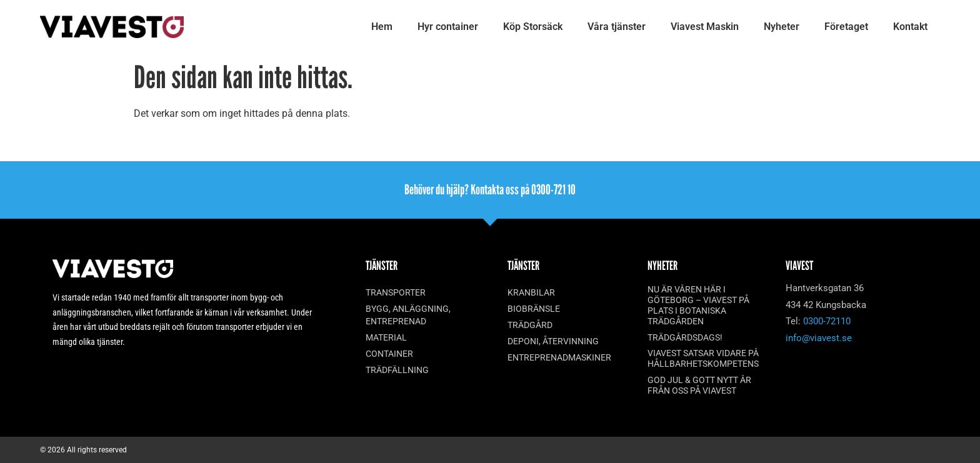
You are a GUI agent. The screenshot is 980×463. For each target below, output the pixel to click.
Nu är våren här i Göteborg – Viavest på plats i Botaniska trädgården (698, 305)
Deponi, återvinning (553, 341)
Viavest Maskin (705, 27)
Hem (382, 27)
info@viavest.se (819, 338)
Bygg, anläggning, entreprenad (408, 315)
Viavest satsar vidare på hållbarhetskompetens (703, 358)
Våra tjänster (617, 27)
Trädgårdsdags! (685, 337)
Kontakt (910, 27)
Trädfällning (397, 370)
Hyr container (448, 27)
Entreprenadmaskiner (559, 357)
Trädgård (530, 325)
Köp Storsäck (533, 27)
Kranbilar (531, 292)
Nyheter (782, 27)
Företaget (846, 27)
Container (389, 354)
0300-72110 (827, 321)
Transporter (396, 292)
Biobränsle (534, 309)
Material (386, 337)
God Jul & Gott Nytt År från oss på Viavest (699, 385)
